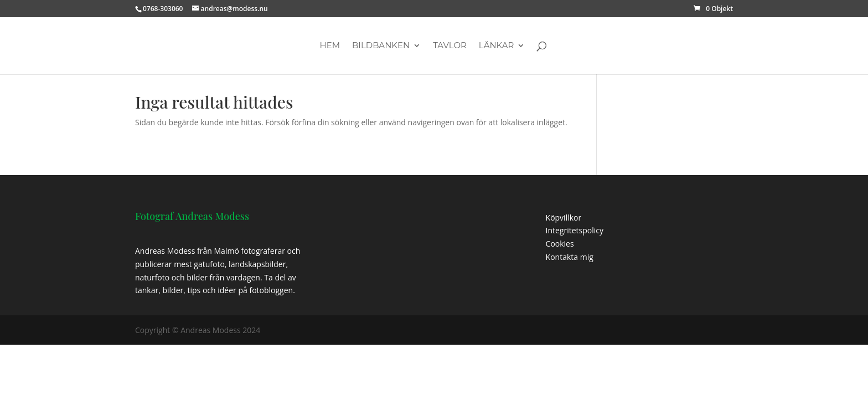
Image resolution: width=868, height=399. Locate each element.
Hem (330, 46)
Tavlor (450, 46)
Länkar (497, 46)
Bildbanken (381, 46)
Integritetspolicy (575, 230)
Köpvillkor (564, 218)
